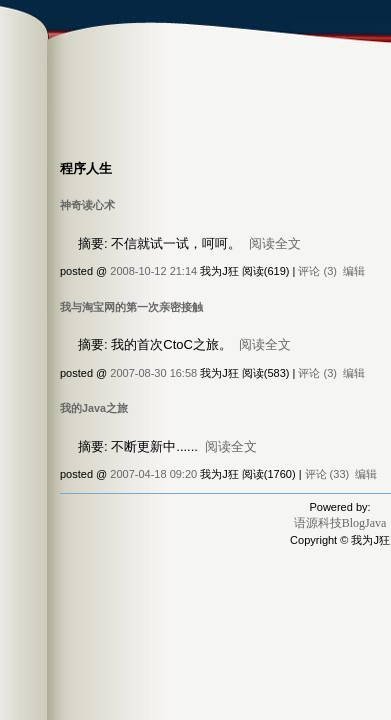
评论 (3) (317, 271)
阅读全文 (275, 243)
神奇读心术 (87, 205)
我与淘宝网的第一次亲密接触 (131, 307)
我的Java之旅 (94, 408)
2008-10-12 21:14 (153, 271)
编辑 (354, 271)
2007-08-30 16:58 (153, 373)
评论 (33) (327, 474)
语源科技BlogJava (340, 523)
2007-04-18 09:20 (153, 474)
